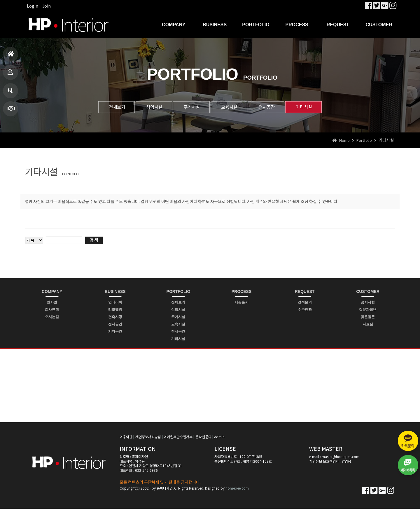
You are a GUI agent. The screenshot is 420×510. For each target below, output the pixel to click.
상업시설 (147, 107)
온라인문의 (203, 438)
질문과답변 (10, 93)
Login (33, 6)
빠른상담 (11, 111)
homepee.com (237, 489)
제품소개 (10, 75)
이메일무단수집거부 (178, 438)
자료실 (368, 325)
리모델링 (115, 311)
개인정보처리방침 (148, 438)
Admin (219, 438)
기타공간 (115, 333)
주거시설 (189, 107)
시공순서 (242, 303)
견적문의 (305, 303)
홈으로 (11, 56)
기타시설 (316, 107)
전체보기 (104, 107)
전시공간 (274, 107)
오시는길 (52, 318)
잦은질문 (368, 318)
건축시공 (115, 318)
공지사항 (368, 303)
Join (47, 6)
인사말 (52, 303)
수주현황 (305, 311)
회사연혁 (52, 311)
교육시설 (231, 107)
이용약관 (126, 438)
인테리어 (115, 303)
